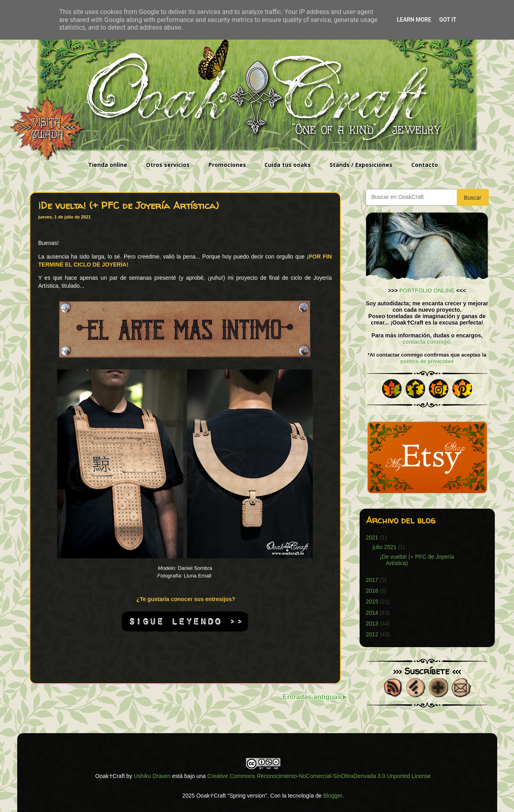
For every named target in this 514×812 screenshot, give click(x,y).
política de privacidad (427, 361)
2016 (372, 591)
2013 (372, 624)
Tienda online (108, 165)
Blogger (333, 796)
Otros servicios (168, 165)
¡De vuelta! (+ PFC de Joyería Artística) (129, 206)
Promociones (227, 165)
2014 (372, 613)
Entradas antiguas (312, 697)
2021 (372, 537)
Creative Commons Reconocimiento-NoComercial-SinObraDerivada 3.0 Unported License (319, 776)
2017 (372, 580)
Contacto (425, 165)
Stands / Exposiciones (361, 165)
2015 (372, 601)
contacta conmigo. (427, 342)
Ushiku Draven (152, 776)
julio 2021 (384, 547)
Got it (448, 20)
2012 (372, 634)
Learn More (414, 20)
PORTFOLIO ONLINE (427, 291)
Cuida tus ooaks (288, 165)
